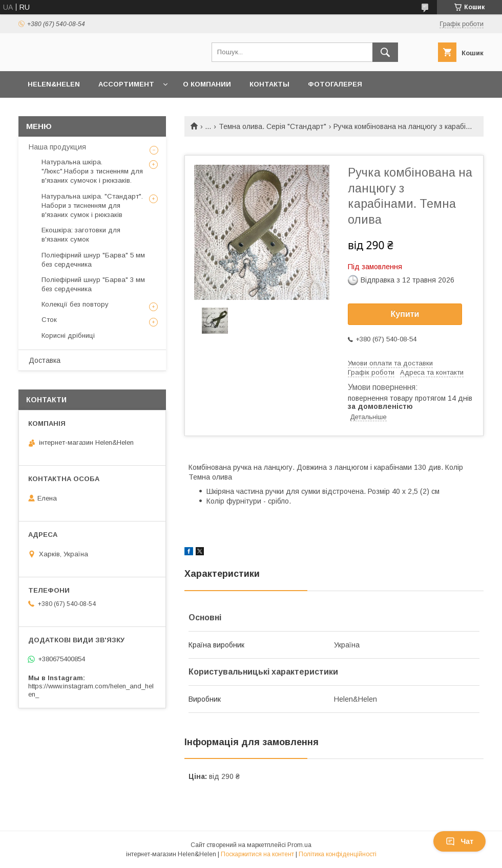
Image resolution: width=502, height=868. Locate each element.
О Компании (207, 84)
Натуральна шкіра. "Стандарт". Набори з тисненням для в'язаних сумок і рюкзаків (92, 205)
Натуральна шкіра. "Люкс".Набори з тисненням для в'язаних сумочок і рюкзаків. (92, 171)
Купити (405, 314)
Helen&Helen (54, 84)
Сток (49, 320)
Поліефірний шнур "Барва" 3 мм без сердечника (93, 284)
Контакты (269, 84)
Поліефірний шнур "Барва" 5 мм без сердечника (93, 260)
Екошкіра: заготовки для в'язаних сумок (81, 235)
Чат (459, 841)
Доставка (45, 360)
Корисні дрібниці (68, 335)
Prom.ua (299, 845)
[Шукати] (385, 52)
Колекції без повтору (75, 304)
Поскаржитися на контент (257, 854)
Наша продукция (57, 147)
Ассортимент (126, 84)
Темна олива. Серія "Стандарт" (273, 126)
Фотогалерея (335, 84)
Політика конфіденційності (338, 854)
